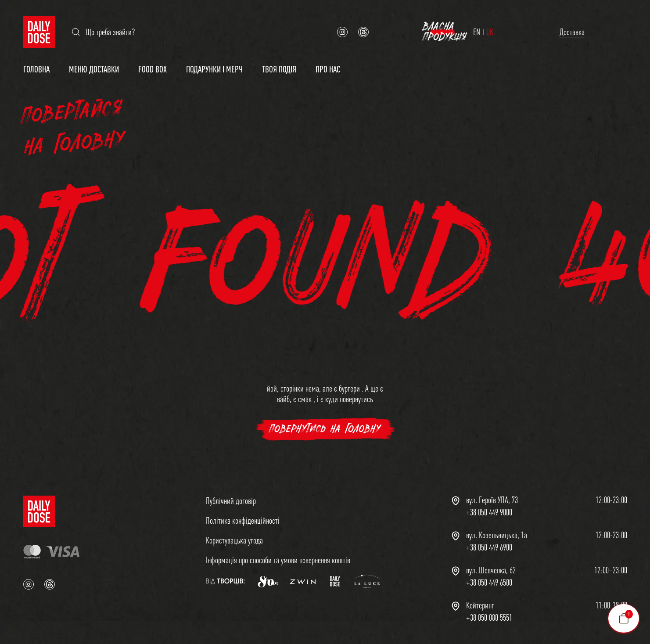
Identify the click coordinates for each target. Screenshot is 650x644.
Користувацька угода (234, 536)
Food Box (153, 65)
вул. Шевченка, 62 (491, 566)
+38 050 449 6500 (489, 578)
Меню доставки (94, 65)
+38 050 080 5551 (489, 613)
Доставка (487, 30)
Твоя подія (279, 65)
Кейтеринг (480, 601)
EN (433, 30)
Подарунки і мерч (214, 65)
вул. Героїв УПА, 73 (492, 496)
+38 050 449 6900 (489, 543)
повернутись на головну (325, 425)
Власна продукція (575, 30)
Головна (36, 65)
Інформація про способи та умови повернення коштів (278, 556)
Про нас (328, 65)
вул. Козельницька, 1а (497, 531)
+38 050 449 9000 (489, 508)
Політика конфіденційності (243, 516)
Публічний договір (231, 496)
